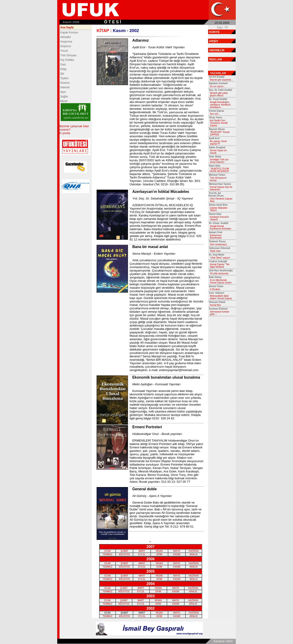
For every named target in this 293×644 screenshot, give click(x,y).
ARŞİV (214, 41)
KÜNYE (214, 32)
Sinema (65, 83)
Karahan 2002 (223, 641)
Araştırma (66, 42)
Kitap (63, 69)
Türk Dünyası (68, 55)
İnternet (65, 87)
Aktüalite (65, 37)
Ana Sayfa (67, 27)
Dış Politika (67, 60)
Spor (63, 92)
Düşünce (66, 46)
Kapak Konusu (69, 32)
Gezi (63, 65)
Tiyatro (64, 78)
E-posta (65, 133)
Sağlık (64, 97)
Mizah (64, 101)
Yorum (64, 51)
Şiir (62, 74)
